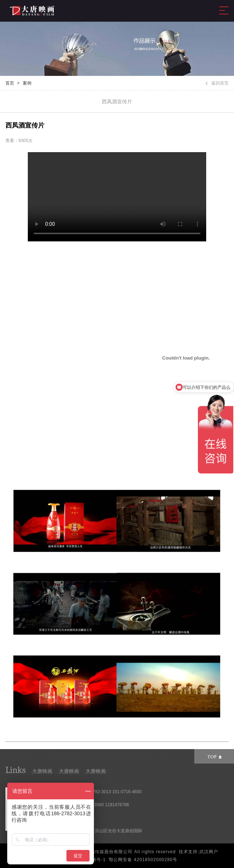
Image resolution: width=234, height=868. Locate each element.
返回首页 (217, 83)
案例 (27, 83)
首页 (10, 83)
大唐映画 (42, 771)
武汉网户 (209, 852)
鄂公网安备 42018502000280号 (143, 860)
